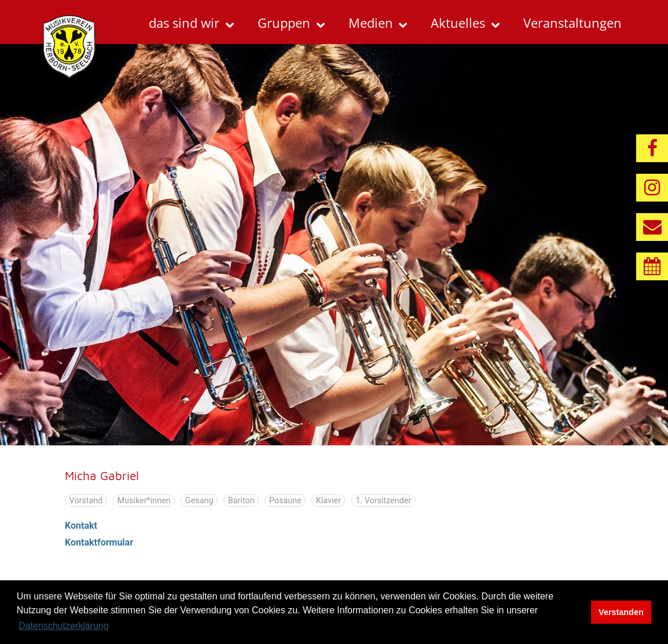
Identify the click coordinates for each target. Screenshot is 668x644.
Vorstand (86, 500)
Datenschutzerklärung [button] (64, 626)
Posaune (285, 500)
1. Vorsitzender (383, 500)
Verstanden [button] (621, 612)
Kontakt (81, 526)
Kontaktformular (99, 542)
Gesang (199, 500)
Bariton (241, 500)
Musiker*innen (144, 500)
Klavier (329, 500)
